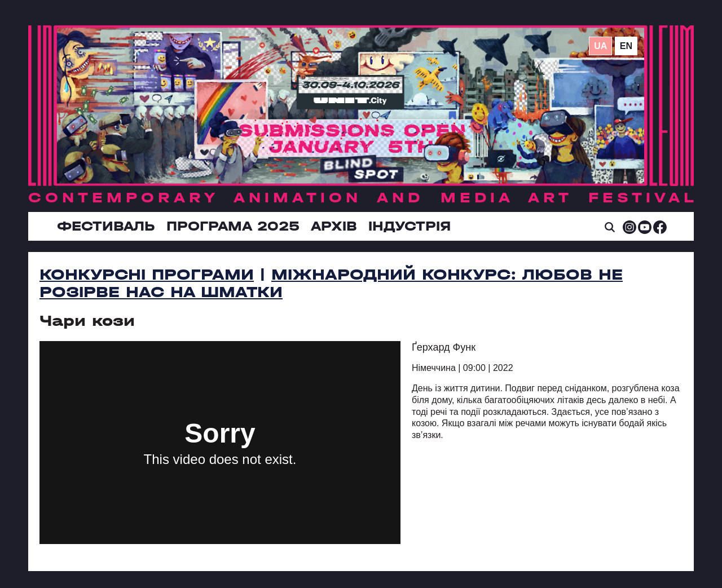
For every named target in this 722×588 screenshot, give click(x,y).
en (626, 46)
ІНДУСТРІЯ (410, 226)
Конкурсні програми (147, 275)
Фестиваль (106, 226)
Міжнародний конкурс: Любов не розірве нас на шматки (331, 283)
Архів (334, 226)
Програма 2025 (233, 226)
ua (600, 46)
